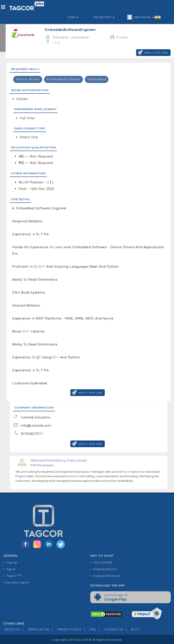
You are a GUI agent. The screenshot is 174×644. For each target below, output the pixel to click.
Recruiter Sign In (16, 582)
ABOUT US (11, 629)
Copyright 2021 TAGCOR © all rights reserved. (87, 640)
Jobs (73, 17)
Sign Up (10, 562)
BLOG (131, 629)
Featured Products (105, 576)
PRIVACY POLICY (65, 629)
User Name (144, 17)
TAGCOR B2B (101, 562)
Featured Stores (103, 569)
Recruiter (104, 17)
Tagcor (12, 576)
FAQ (89, 629)
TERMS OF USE (34, 629)
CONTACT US (109, 629)
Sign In (9, 569)
